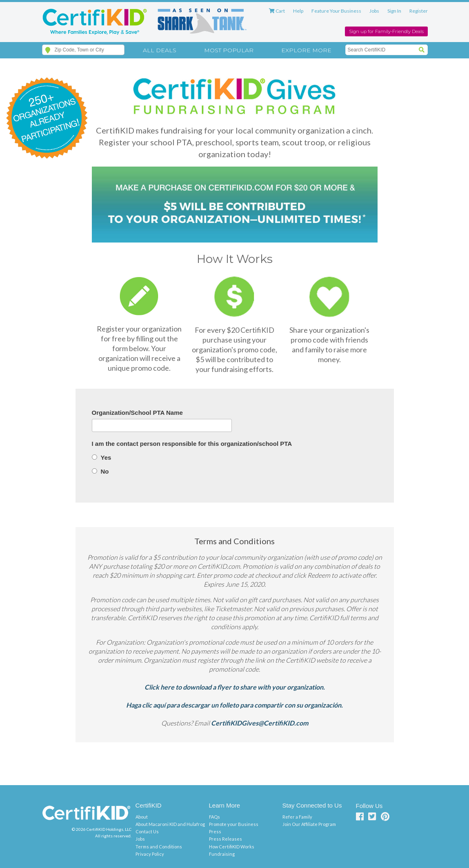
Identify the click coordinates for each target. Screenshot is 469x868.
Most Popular (229, 50)
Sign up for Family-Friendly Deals (386, 31)
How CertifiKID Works (232, 847)
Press (215, 831)
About (142, 817)
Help (298, 11)
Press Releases (226, 839)
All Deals (160, 50)
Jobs (374, 11)
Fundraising (222, 854)
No (105, 471)
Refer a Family (297, 817)
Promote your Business (234, 824)
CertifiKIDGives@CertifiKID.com (260, 723)
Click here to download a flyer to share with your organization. (235, 687)
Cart (277, 11)
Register (419, 11)
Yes (106, 457)
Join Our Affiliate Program (309, 824)
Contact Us (147, 831)
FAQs (214, 817)
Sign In (394, 11)
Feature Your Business (336, 11)
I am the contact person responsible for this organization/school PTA (192, 444)
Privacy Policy (150, 854)
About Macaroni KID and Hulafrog (170, 824)
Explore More (306, 50)
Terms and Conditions (159, 847)
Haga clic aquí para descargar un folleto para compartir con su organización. (234, 705)
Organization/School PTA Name (137, 413)
